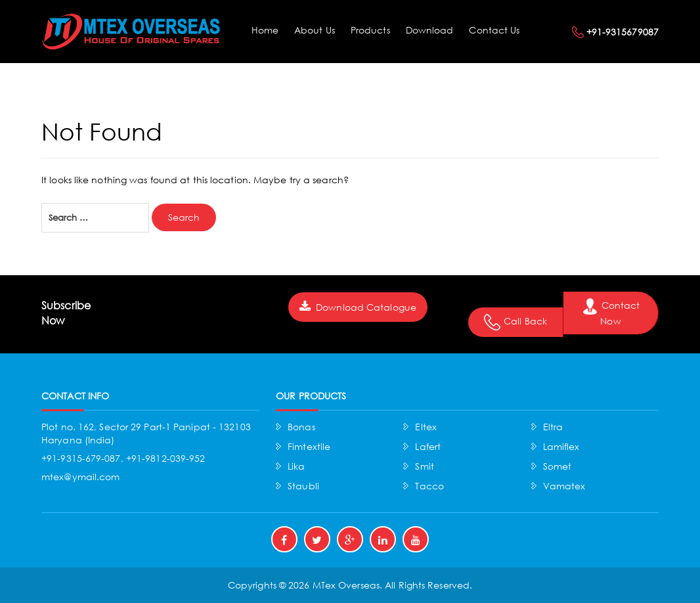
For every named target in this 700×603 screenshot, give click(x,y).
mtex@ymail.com (80, 477)
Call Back (515, 322)
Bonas (301, 427)
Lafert (428, 446)
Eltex (426, 427)
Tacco (429, 486)
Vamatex (564, 486)
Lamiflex (561, 446)
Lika (296, 466)
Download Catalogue (358, 307)
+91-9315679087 (623, 32)
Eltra (553, 427)
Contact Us (494, 30)
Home (265, 30)
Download (430, 30)
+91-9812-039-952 (166, 458)
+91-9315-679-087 (81, 458)
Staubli (303, 486)
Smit (424, 466)
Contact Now (611, 313)
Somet (558, 466)
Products (370, 30)
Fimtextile (309, 446)
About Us (315, 30)
